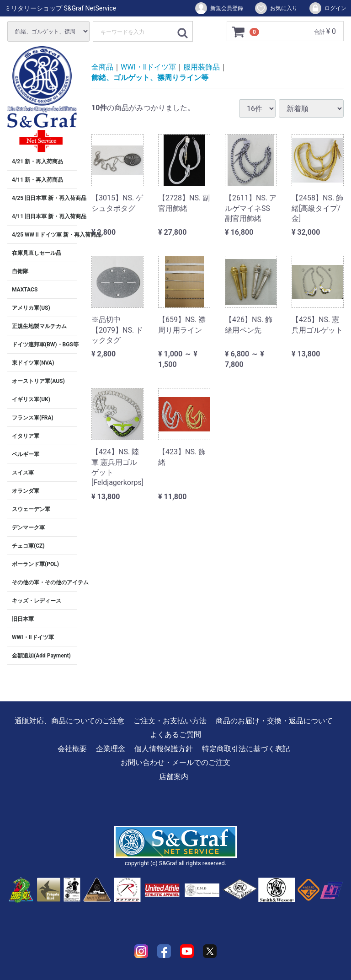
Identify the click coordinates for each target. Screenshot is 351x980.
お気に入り (276, 8)
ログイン (327, 8)
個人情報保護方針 (164, 749)
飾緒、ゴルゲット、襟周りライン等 (150, 78)
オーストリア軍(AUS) (38, 381)
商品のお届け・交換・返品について (274, 721)
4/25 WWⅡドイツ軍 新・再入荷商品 (44, 235)
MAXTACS (25, 290)
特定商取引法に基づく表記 (246, 749)
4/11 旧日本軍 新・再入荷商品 (44, 216)
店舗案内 (174, 777)
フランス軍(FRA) (33, 418)
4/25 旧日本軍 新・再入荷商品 (44, 198)
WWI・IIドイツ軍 (33, 637)
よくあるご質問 (175, 735)
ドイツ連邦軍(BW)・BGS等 (44, 345)
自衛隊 (20, 271)
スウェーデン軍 (31, 509)
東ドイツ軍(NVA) (33, 363)
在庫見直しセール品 (37, 253)
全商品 (102, 67)
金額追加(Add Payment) (41, 656)
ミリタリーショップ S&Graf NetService (60, 8)
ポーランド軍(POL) (35, 564)
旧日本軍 (23, 619)
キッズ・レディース (37, 601)
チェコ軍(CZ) (28, 546)
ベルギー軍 (26, 454)
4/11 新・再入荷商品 (37, 180)
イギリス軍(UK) (31, 399)
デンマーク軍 (28, 528)
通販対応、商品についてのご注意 (69, 721)
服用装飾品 (202, 67)
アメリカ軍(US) (31, 308)
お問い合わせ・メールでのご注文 (175, 762)
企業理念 (111, 749)
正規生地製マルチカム (39, 326)
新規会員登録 (219, 8)
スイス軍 (23, 473)
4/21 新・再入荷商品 (37, 162)
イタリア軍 (26, 436)
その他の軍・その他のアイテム (44, 582)
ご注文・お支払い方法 (170, 721)
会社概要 (72, 749)
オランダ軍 (26, 491)
